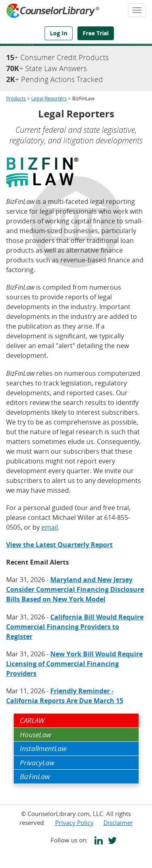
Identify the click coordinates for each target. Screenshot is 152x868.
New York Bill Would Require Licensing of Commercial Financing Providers (74, 664)
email (50, 527)
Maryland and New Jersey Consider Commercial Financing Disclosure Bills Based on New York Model (75, 589)
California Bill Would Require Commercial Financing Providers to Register (75, 627)
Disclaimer (118, 823)
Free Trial (96, 33)
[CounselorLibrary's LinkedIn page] (97, 842)
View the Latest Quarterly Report (59, 545)
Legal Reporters (49, 98)
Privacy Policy (74, 823)
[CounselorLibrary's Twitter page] (111, 842)
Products (16, 98)
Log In (59, 33)
